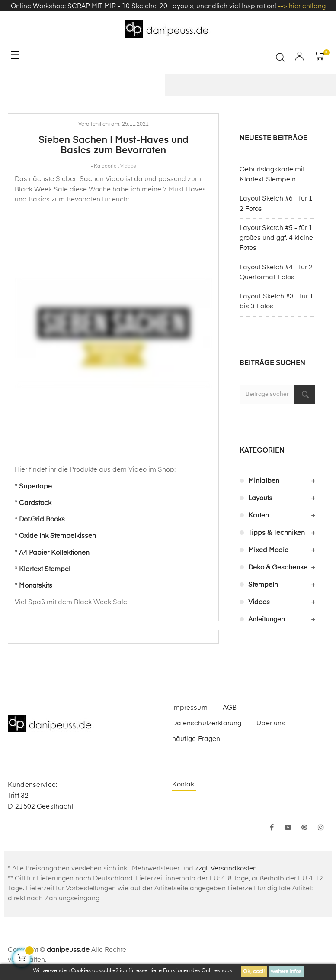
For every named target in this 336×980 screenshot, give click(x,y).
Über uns (271, 723)
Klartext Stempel (45, 569)
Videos (128, 166)
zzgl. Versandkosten (226, 868)
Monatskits (36, 586)
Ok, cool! (254, 972)
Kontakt (184, 784)
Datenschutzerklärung (207, 723)
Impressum (190, 708)
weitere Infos (286, 972)
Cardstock (35, 503)
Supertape (35, 487)
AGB (230, 708)
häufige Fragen (196, 739)
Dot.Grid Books (42, 519)
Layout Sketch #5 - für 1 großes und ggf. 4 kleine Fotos (276, 238)
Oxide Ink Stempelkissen (58, 536)
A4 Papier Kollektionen (54, 553)
